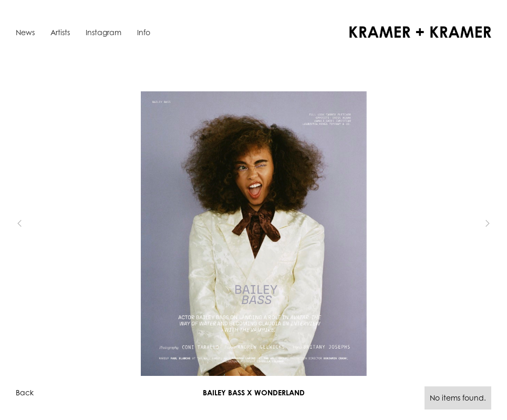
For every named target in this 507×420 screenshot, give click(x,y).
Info (144, 32)
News (25, 32)
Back (25, 392)
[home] (420, 32)
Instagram (104, 32)
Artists (60, 32)
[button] (37, 224)
